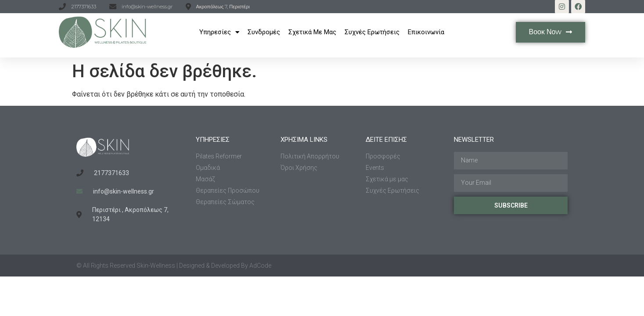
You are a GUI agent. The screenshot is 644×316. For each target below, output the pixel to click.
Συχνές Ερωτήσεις (372, 32)
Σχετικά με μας (312, 32)
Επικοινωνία (426, 32)
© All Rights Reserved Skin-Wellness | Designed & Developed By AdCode (174, 266)
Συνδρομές (264, 32)
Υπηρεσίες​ (219, 32)
